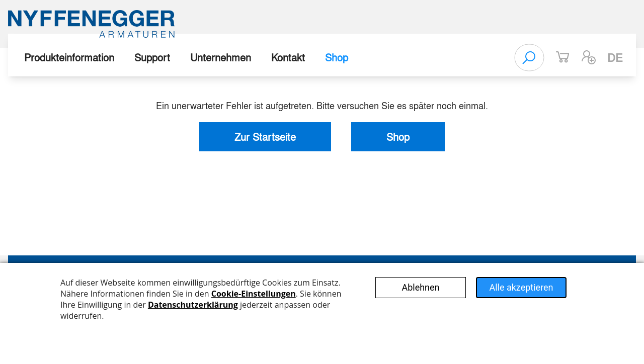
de (615, 57)
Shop (337, 57)
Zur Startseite (265, 136)
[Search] (529, 57)
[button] (589, 57)
